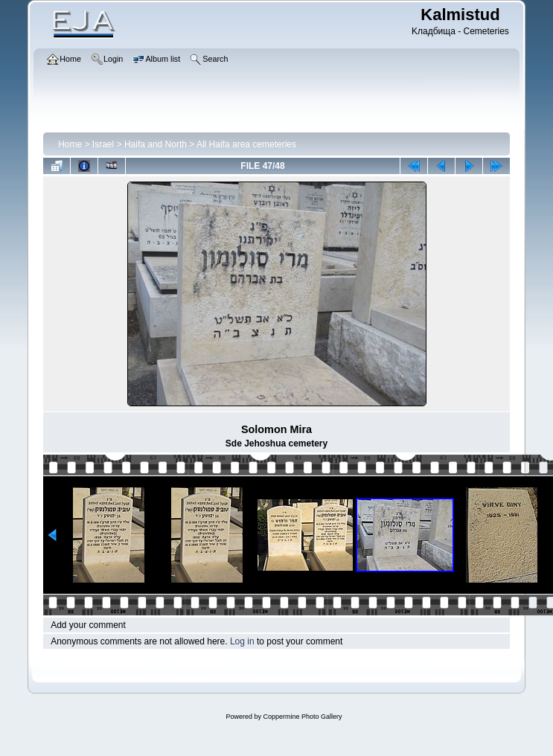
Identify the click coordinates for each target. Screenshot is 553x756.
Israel (103, 144)
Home (70, 144)
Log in (242, 641)
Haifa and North (156, 144)
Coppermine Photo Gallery (302, 717)
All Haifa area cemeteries (246, 144)
